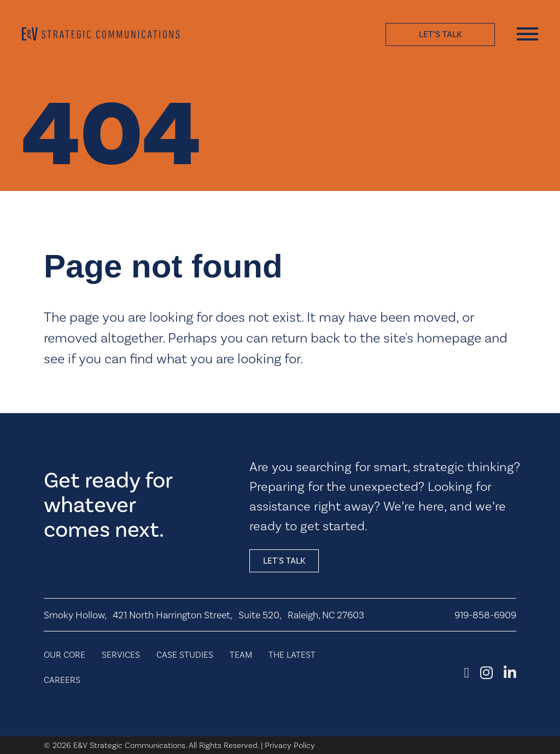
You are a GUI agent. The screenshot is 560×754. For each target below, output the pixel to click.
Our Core (65, 655)
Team (241, 655)
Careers (62, 680)
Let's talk (284, 561)
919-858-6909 (485, 615)
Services (121, 655)
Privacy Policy (290, 745)
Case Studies (185, 655)
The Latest (292, 655)
